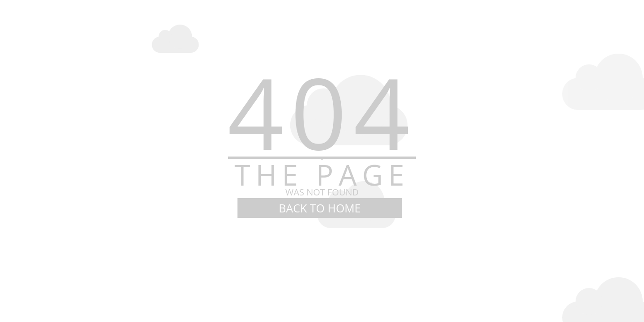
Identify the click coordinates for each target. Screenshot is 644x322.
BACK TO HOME (320, 208)
